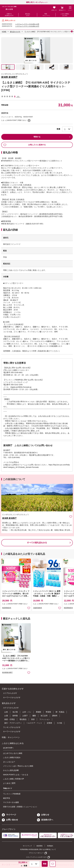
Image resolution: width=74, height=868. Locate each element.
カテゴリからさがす (11, 708)
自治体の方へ (45, 820)
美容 (33, 719)
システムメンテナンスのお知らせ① (27, 26)
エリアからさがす (10, 693)
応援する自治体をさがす (9, 15)
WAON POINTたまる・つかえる (16, 775)
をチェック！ (37, 2)
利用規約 (50, 846)
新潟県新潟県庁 (7, 672)
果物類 (38, 712)
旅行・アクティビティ (13, 723)
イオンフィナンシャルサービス (36, 857)
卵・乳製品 (60, 712)
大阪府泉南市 (37, 608)
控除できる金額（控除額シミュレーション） (20, 807)
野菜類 (48, 712)
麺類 (34, 716)
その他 (59, 723)
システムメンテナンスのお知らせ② (27, 24)
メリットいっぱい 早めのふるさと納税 (18, 766)
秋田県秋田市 (7, 608)
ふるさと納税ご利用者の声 (14, 779)
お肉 (6, 712)
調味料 (55, 716)
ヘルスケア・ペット (34, 723)
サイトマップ (27, 846)
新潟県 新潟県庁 (9, 77)
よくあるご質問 (9, 783)
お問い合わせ (10, 820)
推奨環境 (39, 846)
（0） (18, 97)
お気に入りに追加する (25, 145)
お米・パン (27, 712)
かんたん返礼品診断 (11, 770)
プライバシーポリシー (36, 853)
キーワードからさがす (12, 697)
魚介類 (15, 712)
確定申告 (7, 798)
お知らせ (43, 815)
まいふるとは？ (9, 762)
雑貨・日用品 (10, 719)
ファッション (45, 719)
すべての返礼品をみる (37, 543)
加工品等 (44, 716)
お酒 (6, 716)
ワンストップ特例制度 (12, 794)
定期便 (49, 723)
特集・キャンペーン (46, 15)
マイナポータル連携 (11, 802)
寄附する (37, 137)
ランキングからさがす (12, 727)
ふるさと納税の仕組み (12, 757)
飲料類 (15, 716)
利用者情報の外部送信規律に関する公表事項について (38, 849)
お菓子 (25, 716)
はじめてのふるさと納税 (13, 753)
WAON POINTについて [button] (29, 120)
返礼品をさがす (28, 15)
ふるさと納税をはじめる (65, 15)
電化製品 (23, 719)
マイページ (9, 815)
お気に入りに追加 (71, 516)
